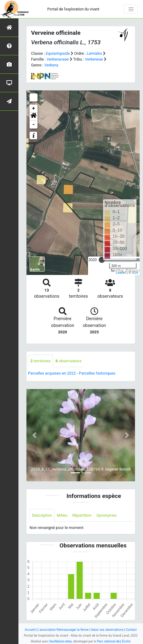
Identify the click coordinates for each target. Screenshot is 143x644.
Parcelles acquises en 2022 (52, 373)
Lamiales (94, 53)
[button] (34, 117)
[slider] (102, 260)
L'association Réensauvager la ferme (63, 630)
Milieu (62, 515)
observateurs (68, 361)
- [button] (34, 125)
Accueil (30, 630)
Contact (131, 630)
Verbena (51, 65)
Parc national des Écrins (114, 641)
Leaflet (121, 272)
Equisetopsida (58, 53)
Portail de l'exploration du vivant (73, 9)
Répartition (82, 515)
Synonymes (107, 515)
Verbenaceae (58, 59)
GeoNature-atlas (61, 641)
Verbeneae (94, 59)
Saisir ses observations (107, 630)
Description (42, 515)
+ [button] (34, 109)
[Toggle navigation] (131, 9)
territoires (40, 361)
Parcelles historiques (97, 373)
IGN (135, 272)
